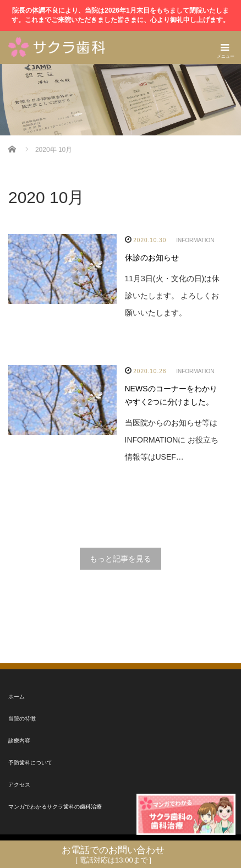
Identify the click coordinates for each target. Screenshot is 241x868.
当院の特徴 (22, 719)
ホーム (17, 697)
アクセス (19, 785)
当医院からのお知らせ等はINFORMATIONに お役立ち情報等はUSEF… (172, 440)
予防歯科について (30, 763)
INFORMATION (195, 240)
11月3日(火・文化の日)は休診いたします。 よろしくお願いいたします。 (172, 296)
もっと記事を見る (121, 559)
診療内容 (19, 741)
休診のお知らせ (152, 258)
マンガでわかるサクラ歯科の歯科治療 (55, 807)
